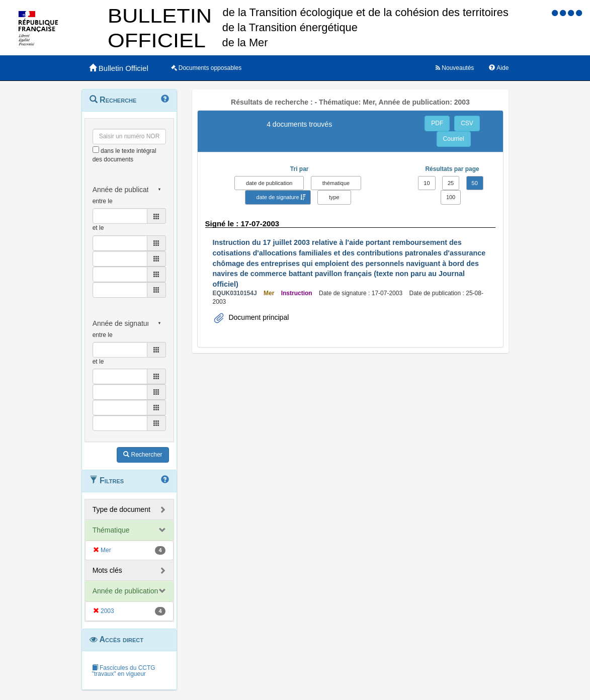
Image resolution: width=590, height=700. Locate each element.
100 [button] (451, 197)
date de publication (269, 183)
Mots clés (107, 570)
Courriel (454, 139)
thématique (336, 183)
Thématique (111, 530)
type (334, 197)
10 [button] (427, 183)
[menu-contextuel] (96, 150)
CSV (467, 123)
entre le (103, 201)
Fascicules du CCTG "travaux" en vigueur (124, 671)
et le (98, 228)
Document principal (258, 317)
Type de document (121, 509)
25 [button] (451, 183)
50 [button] (475, 183)
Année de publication (125, 591)
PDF (437, 123)
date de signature (278, 197)
